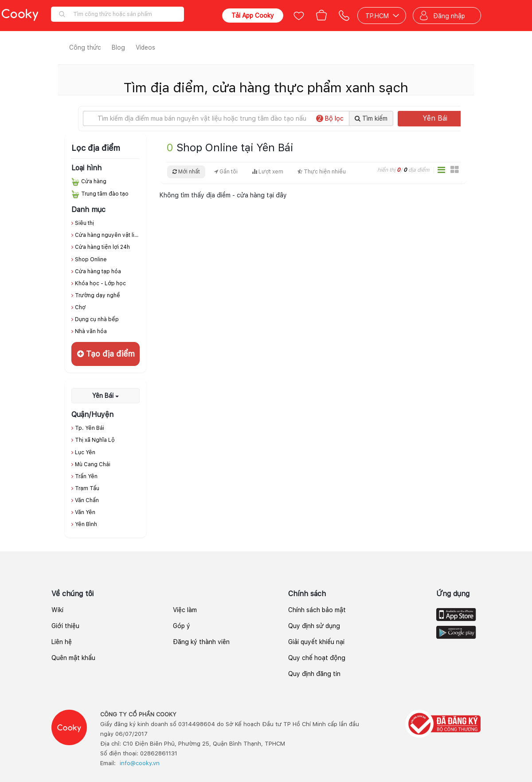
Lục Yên (85, 452)
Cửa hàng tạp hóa (98, 271)
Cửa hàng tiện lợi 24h (102, 247)
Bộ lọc (330, 118)
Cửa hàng (94, 181)
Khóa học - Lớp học (100, 283)
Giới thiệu (65, 626)
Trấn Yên (86, 476)
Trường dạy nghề (98, 295)
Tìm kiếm (371, 118)
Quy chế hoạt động (317, 658)
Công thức (85, 47)
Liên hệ (62, 642)
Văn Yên (85, 512)
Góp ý (182, 626)
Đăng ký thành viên (201, 642)
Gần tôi (226, 172)
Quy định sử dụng (314, 626)
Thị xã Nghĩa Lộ (95, 440)
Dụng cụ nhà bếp (97, 319)
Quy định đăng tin (314, 674)
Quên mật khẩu (73, 658)
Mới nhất (186, 172)
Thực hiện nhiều (322, 172)
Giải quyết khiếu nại (316, 642)
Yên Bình (86, 524)
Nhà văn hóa (91, 331)
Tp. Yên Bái (90, 428)
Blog (118, 47)
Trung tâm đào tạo (105, 194)
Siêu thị (84, 223)
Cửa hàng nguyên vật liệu (108, 235)
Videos (145, 47)
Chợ (80, 307)
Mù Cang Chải (93, 464)
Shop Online (91, 259)
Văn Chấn (87, 500)
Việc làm (185, 610)
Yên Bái (444, 118)
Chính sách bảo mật (317, 610)
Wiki (57, 610)
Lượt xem (268, 172)
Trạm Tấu (87, 488)
